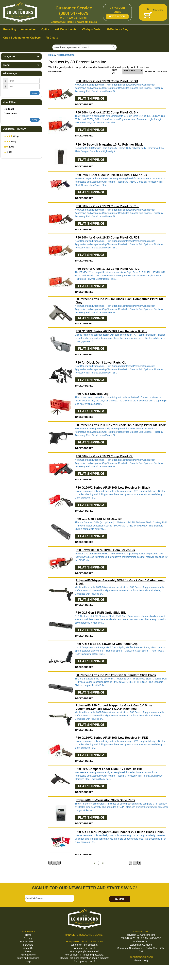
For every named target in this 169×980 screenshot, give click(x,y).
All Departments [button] (66, 29)
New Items (11, 113)
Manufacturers (28, 955)
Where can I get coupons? (84, 945)
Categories (21, 56)
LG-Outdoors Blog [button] (117, 29)
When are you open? (84, 948)
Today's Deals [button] (91, 29)
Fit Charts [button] (52, 38)
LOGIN (117, 12)
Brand (21, 65)
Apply (35, 93)
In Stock (10, 109)
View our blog (141, 960)
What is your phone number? (84, 951)
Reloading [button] (10, 29)
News (28, 951)
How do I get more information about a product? (85, 958)
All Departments (66, 55)
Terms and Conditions (28, 958)
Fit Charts (28, 945)
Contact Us (58, 22)
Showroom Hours (86, 22)
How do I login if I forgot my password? (84, 955)
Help (70, 22)
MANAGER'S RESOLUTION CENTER (84, 935)
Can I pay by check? (85, 961)
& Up (11, 136)
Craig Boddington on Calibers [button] (22, 38)
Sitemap (28, 938)
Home (52, 55)
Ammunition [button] (29, 29)
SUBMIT (120, 899)
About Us (28, 948)
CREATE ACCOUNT (117, 16)
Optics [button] (46, 29)
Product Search (28, 941)
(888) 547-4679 (74, 13)
